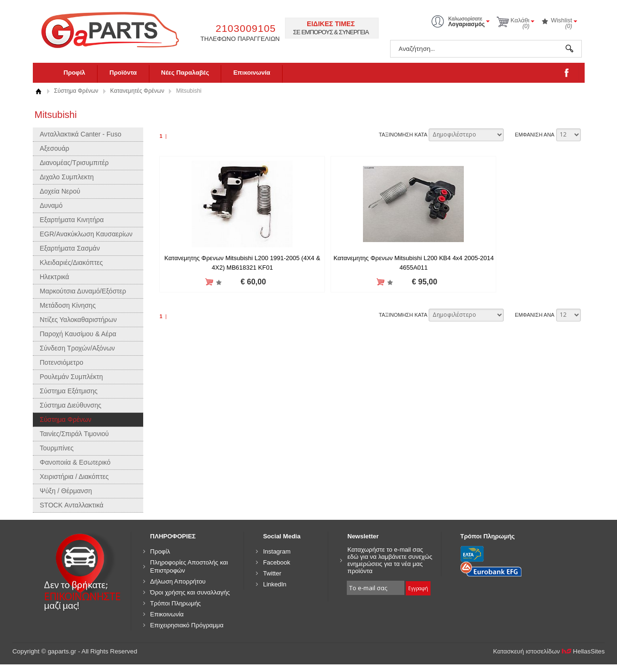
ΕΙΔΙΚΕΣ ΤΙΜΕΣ (331, 24)
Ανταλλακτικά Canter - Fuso (81, 134)
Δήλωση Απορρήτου (178, 581)
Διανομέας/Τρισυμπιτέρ (74, 163)
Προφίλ (75, 73)
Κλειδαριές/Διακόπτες (72, 263)
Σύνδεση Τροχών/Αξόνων (78, 348)
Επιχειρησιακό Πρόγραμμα (187, 625)
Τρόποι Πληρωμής (176, 603)
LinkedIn (275, 584)
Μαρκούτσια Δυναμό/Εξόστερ (83, 291)
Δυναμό (51, 205)
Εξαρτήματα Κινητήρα (72, 220)
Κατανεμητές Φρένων (137, 91)
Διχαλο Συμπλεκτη (67, 177)
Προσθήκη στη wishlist (204, 282)
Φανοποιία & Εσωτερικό (75, 462)
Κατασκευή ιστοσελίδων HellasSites (549, 651)
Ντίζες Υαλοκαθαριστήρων (78, 320)
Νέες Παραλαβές (185, 73)
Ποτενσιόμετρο (62, 362)
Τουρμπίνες (57, 448)
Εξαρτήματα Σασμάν (70, 248)
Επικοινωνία (252, 73)
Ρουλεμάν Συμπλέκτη (72, 377)
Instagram (277, 551)
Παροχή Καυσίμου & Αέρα (78, 334)
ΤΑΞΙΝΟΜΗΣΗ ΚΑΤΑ (403, 135)
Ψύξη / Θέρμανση (66, 491)
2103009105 (246, 28)
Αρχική (39, 91)
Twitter (272, 573)
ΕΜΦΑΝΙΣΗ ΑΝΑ (534, 135)
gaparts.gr (117, 29)
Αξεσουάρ (55, 148)
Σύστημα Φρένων (76, 91)
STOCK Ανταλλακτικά (72, 505)
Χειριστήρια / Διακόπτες (74, 477)
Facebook (277, 562)
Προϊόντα (123, 73)
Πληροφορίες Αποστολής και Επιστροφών (189, 566)
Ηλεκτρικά (55, 277)
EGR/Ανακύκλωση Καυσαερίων (86, 234)
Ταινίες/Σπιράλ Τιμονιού (74, 434)
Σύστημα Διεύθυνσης (71, 405)
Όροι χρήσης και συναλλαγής (190, 592)
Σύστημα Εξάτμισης (69, 391)
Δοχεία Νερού (60, 191)
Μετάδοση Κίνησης (68, 305)
